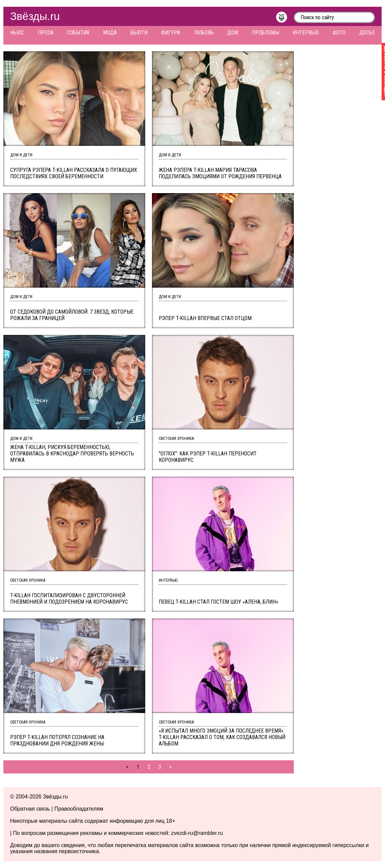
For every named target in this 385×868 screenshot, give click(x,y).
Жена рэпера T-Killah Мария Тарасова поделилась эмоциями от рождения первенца (220, 173)
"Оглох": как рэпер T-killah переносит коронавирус (208, 457)
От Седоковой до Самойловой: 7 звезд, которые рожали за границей (72, 315)
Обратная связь (30, 809)
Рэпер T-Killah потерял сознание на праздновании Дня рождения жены (57, 740)
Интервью (306, 33)
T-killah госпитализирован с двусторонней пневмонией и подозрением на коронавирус (69, 599)
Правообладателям (79, 809)
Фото (339, 33)
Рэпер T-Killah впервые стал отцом (205, 318)
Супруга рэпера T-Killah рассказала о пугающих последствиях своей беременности (74, 173)
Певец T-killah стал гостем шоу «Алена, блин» (219, 602)
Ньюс (17, 33)
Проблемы (265, 33)
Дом (233, 33)
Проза (46, 33)
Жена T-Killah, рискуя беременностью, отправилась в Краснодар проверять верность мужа (72, 454)
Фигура (171, 33)
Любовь (204, 33)
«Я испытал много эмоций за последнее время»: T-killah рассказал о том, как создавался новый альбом (222, 737)
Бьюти (139, 33)
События (78, 33)
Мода (110, 33)
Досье (367, 33)
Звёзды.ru (35, 16)
